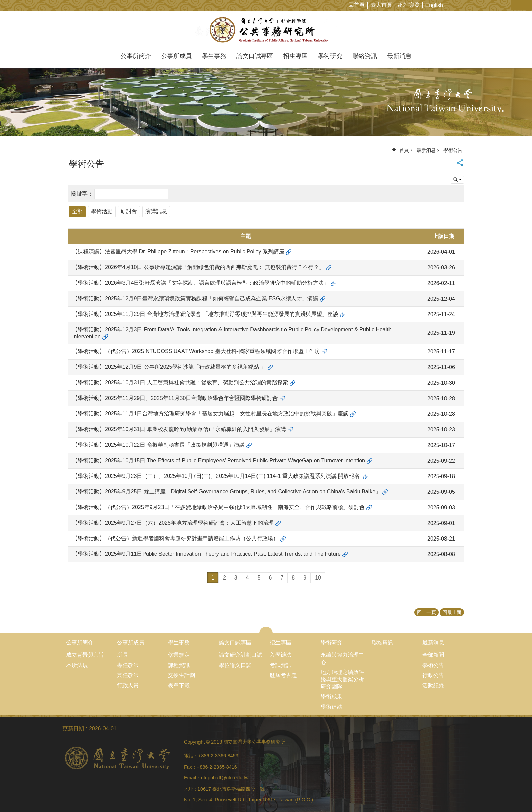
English (434, 5)
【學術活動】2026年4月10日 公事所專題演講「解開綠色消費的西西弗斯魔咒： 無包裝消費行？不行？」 (198, 267)
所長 (122, 655)
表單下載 (179, 685)
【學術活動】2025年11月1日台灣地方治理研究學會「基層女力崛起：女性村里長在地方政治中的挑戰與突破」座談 (210, 414)
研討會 (129, 211)
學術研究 (330, 56)
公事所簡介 (136, 56)
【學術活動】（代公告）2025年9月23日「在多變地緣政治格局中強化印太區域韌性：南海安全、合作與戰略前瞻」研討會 (218, 507)
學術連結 (331, 707)
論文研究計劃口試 (241, 655)
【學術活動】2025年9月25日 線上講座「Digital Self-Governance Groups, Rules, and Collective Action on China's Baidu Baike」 (226, 492)
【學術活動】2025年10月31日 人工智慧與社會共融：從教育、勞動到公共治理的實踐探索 (180, 382)
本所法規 (77, 665)
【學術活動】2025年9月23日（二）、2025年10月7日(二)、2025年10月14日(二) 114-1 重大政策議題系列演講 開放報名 (217, 476)
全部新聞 (433, 655)
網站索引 (527, 5)
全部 (77, 211)
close (266, 630)
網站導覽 (409, 5)
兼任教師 (128, 675)
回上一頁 (426, 612)
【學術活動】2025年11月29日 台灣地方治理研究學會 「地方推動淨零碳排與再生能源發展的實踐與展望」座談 (205, 314)
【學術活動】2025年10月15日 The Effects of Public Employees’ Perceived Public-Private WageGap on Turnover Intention (219, 460)
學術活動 (102, 211)
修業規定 (179, 655)
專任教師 (128, 665)
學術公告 (453, 150)
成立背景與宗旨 (85, 655)
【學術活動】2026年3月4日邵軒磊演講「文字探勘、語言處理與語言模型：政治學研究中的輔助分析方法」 (201, 283)
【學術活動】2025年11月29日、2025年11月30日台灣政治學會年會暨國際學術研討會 (175, 398)
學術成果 (331, 697)
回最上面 (452, 612)
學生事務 (214, 56)
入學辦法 (281, 655)
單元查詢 (457, 180)
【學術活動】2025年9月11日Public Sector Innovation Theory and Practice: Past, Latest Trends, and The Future (206, 554)
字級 (516, 5)
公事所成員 (176, 56)
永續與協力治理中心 (342, 658)
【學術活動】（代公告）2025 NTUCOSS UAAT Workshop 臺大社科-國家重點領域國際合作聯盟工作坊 (196, 351)
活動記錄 (433, 685)
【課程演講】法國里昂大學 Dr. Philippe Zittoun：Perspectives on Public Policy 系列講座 (178, 252)
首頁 (404, 150)
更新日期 (73, 728)
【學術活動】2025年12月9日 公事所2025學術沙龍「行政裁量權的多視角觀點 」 (169, 367)
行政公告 (433, 675)
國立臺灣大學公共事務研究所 (266, 30)
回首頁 (357, 5)
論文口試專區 (255, 56)
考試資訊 (281, 665)
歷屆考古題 (283, 675)
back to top (514, 794)
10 (318, 578)
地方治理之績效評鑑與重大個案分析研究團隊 (342, 679)
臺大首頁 (381, 5)
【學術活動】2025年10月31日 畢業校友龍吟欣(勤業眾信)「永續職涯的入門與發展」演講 (179, 429)
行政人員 (128, 685)
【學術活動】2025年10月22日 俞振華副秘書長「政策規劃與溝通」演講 (158, 445)
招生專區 (296, 56)
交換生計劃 (182, 675)
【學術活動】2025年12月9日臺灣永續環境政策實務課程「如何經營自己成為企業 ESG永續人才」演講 (195, 298)
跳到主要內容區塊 (4, 4)
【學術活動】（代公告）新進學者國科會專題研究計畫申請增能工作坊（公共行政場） (175, 538)
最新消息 (399, 56)
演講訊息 (156, 211)
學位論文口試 (235, 665)
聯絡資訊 (365, 56)
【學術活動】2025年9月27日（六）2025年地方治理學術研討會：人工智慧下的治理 (173, 523)
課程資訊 (179, 665)
